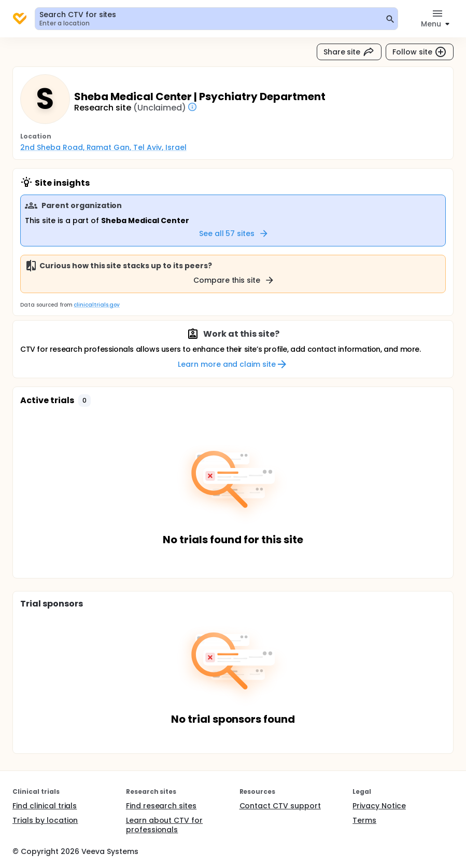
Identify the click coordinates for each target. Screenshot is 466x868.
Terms (364, 820)
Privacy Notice (379, 806)
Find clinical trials (45, 806)
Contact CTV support (280, 806)
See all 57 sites (234, 233)
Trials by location (45, 820)
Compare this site (234, 280)
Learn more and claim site (233, 364)
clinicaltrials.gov (96, 305)
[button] (84, 401)
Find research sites (161, 806)
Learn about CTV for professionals (164, 825)
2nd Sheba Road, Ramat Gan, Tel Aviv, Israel (103, 147)
